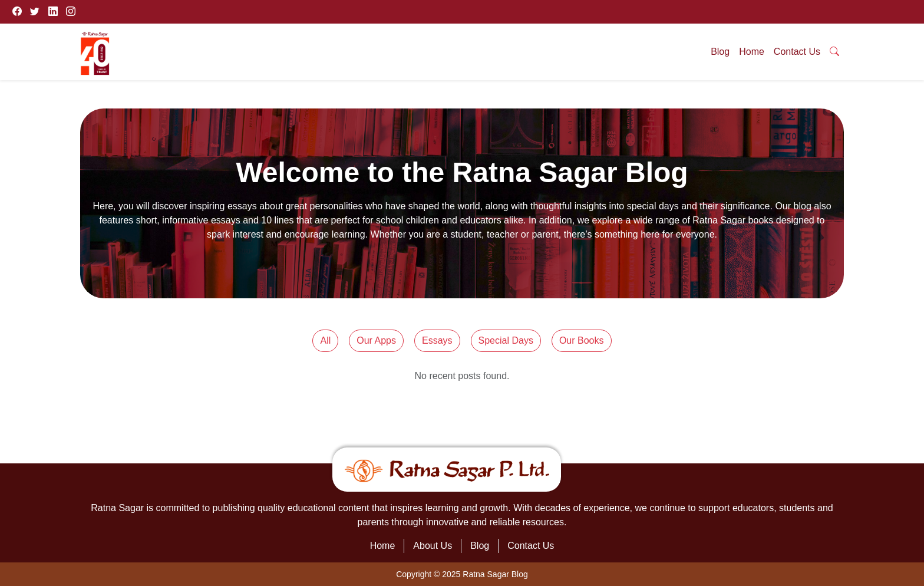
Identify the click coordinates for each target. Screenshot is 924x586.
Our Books (582, 340)
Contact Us (797, 52)
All (325, 340)
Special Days (506, 340)
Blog (720, 52)
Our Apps (376, 340)
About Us (433, 546)
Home (752, 52)
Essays (437, 340)
